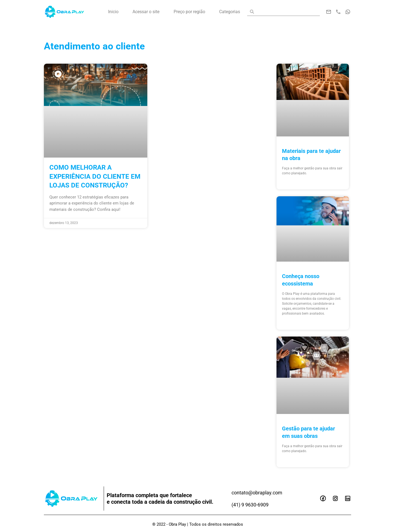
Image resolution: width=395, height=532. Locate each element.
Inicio (113, 12)
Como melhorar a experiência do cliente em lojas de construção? (95, 176)
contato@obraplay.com (260, 492)
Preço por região (189, 12)
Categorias (230, 12)
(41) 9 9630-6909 (252, 504)
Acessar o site (146, 12)
